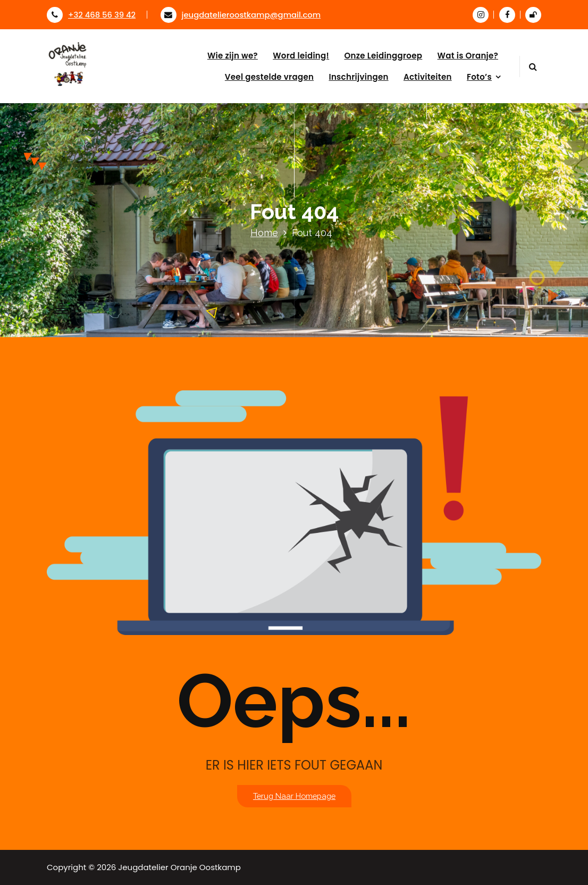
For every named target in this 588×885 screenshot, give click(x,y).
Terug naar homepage (294, 796)
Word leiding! (301, 56)
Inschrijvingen (358, 77)
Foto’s (479, 77)
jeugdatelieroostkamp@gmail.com (241, 15)
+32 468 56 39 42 (91, 15)
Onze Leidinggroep (383, 56)
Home (264, 233)
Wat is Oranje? (468, 56)
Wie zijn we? (233, 56)
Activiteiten (428, 77)
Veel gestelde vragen (269, 77)
